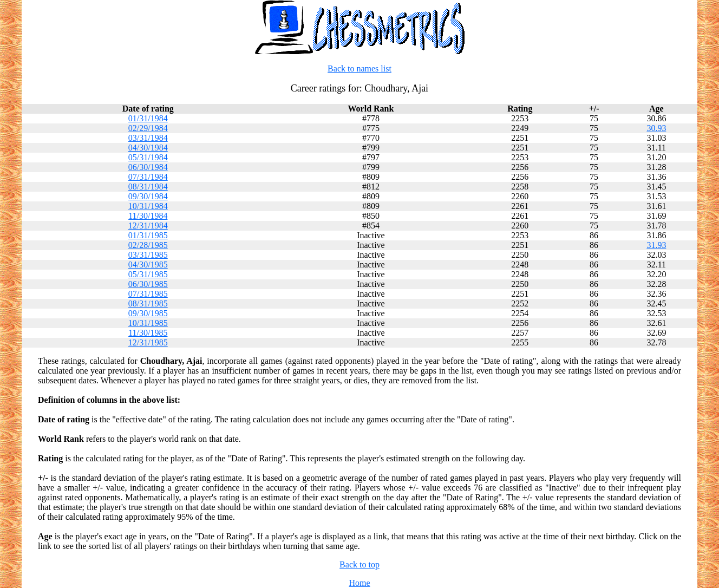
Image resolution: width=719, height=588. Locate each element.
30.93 (656, 128)
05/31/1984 (148, 157)
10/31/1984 (148, 206)
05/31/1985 (148, 274)
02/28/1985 (148, 245)
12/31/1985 (148, 342)
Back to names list (359, 68)
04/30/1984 (148, 148)
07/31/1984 (148, 177)
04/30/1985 (148, 264)
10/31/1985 (148, 323)
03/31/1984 (148, 138)
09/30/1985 (148, 313)
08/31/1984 (148, 187)
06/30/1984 (148, 167)
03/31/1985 (148, 255)
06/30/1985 (148, 284)
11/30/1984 (148, 216)
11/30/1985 (148, 333)
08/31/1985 (148, 303)
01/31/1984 (148, 118)
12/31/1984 (148, 226)
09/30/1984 (148, 196)
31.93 (656, 245)
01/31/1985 (148, 235)
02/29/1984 (148, 128)
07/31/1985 (148, 294)
